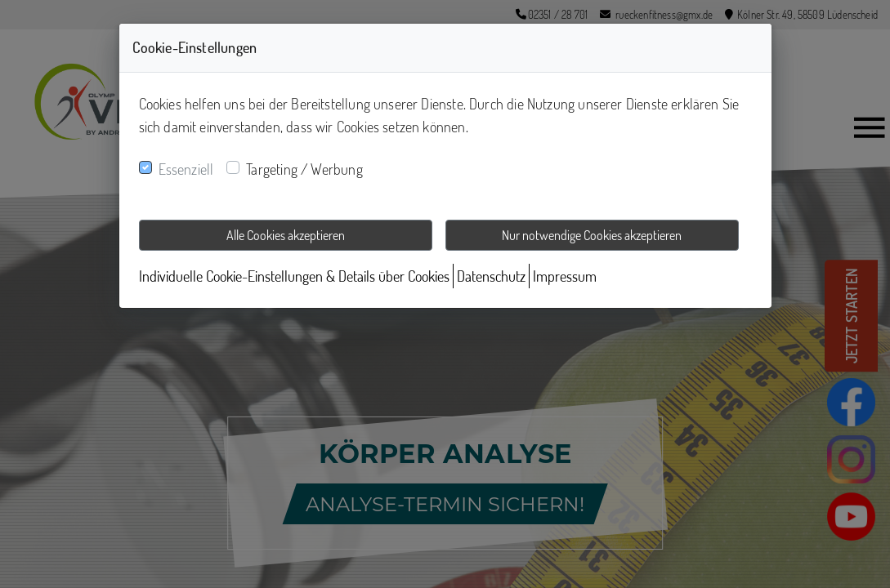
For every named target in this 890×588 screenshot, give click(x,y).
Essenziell (186, 169)
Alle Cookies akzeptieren (286, 235)
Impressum (565, 276)
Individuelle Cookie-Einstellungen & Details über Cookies (294, 276)
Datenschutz (491, 276)
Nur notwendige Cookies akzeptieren (592, 235)
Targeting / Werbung (304, 169)
